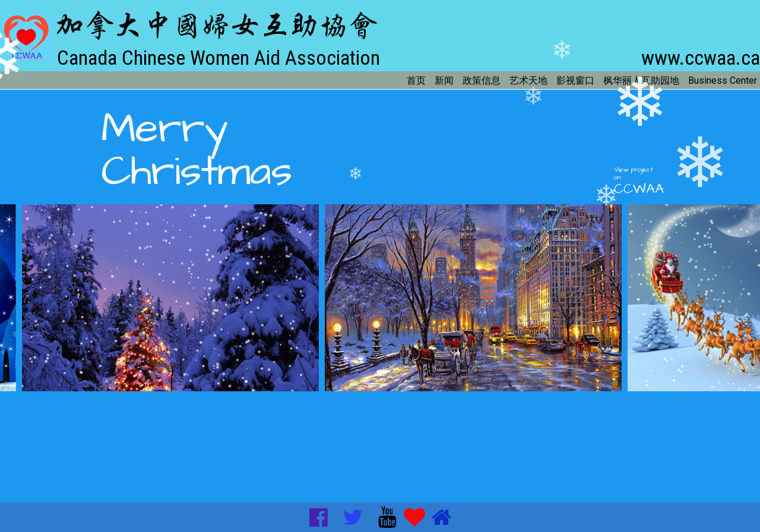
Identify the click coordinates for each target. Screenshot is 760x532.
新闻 (444, 80)
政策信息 (482, 80)
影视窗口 (575, 80)
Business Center (723, 80)
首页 (416, 80)
